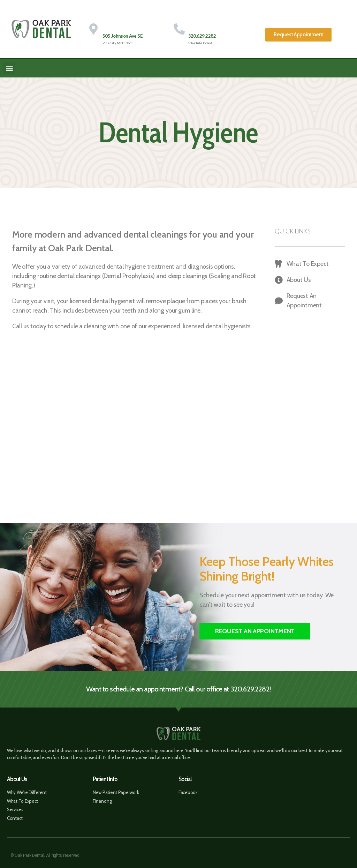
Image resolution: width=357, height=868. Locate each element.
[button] (298, 35)
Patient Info (105, 779)
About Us (17, 779)
